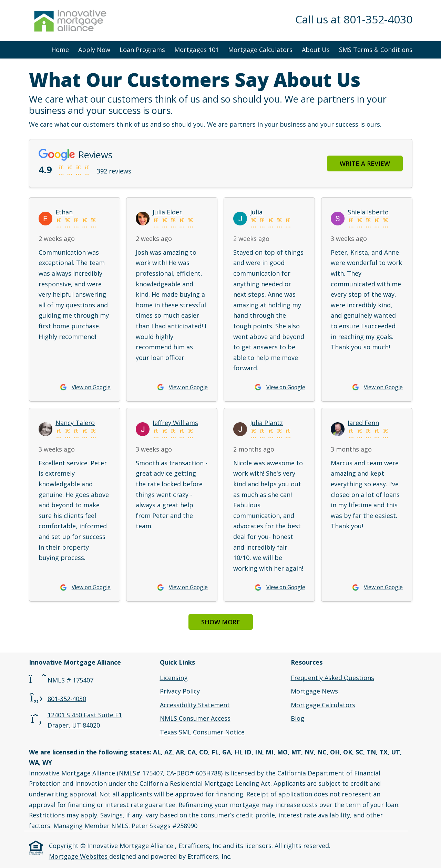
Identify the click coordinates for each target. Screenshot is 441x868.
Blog (298, 718)
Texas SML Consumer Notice (202, 732)
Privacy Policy (180, 691)
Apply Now (94, 50)
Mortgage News (314, 691)
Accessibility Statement (195, 705)
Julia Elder (167, 212)
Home (60, 50)
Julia (256, 212)
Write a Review (365, 163)
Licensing (174, 678)
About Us (316, 50)
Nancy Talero (75, 423)
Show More (221, 622)
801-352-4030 (67, 699)
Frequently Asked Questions (332, 678)
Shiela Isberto (368, 212)
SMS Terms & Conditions (376, 50)
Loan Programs (142, 50)
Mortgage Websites (79, 856)
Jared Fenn (363, 423)
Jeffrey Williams (175, 423)
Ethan (64, 212)
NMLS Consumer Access (195, 718)
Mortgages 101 (197, 50)
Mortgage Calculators (260, 50)
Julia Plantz (266, 423)
